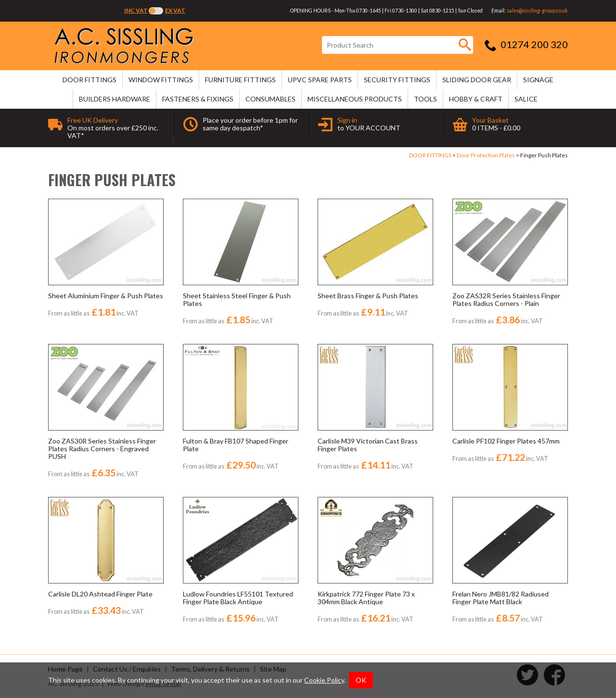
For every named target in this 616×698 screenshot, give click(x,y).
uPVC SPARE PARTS (320, 80)
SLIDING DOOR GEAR (477, 80)
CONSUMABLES (270, 99)
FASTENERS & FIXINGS (198, 99)
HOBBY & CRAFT (476, 99)
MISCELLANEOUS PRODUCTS (355, 99)
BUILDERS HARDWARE (115, 99)
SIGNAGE (538, 80)
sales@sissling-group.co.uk (537, 11)
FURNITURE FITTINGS (240, 80)
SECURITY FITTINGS (397, 80)
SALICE (526, 99)
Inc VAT (136, 10)
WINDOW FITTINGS (161, 80)
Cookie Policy (324, 680)
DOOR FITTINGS (90, 80)
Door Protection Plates (486, 155)
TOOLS (425, 99)
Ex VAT (175, 10)
